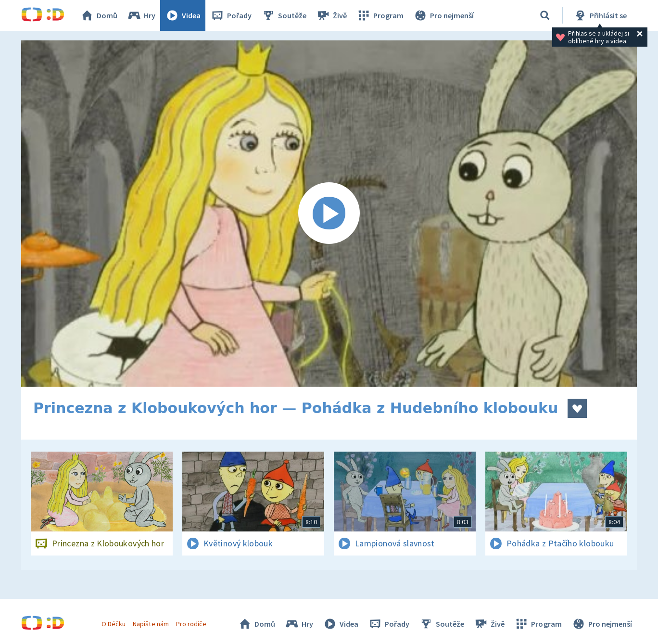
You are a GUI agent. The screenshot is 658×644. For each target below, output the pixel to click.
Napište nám (151, 624)
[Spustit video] (329, 214)
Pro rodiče (191, 624)
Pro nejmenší (443, 15)
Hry (141, 15)
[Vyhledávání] (545, 15)
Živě (331, 15)
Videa (183, 15)
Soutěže (284, 15)
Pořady (231, 15)
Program (380, 15)
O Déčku (114, 624)
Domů (99, 15)
